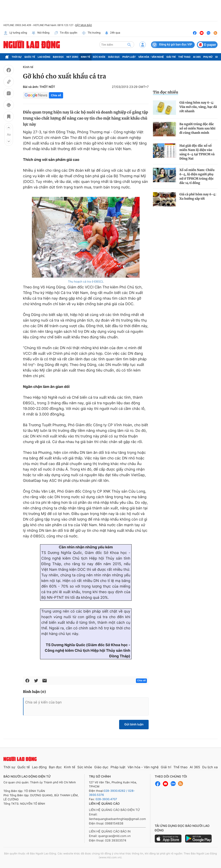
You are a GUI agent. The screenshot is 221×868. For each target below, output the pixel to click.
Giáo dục (114, 57)
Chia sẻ (56, 95)
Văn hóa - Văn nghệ (151, 57)
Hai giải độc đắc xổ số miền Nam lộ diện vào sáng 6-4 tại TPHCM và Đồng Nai (197, 152)
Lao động (44, 57)
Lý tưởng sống (15, 33)
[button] (9, 128)
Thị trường (91, 33)
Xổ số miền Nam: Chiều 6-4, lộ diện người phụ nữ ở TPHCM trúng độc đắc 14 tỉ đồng (197, 176)
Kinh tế (86, 57)
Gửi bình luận (134, 724)
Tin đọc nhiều (166, 92)
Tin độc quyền (66, 33)
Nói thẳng (40, 33)
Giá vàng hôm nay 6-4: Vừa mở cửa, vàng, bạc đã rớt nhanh (198, 107)
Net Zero (72, 57)
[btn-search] (129, 45)
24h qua (113, 33)
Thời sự (17, 57)
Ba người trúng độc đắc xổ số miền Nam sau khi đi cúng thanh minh (197, 128)
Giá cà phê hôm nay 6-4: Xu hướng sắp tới (198, 196)
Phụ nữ (208, 57)
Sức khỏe (99, 57)
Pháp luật (129, 57)
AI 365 (197, 57)
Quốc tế (30, 57)
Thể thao (184, 57)
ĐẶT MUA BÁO (83, 25)
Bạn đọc (58, 57)
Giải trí (171, 57)
